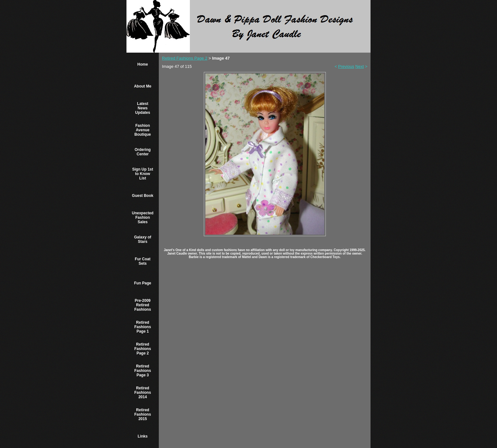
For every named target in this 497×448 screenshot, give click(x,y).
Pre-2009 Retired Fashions (143, 305)
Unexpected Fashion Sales (143, 218)
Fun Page (143, 283)
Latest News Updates (142, 108)
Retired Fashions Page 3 (143, 371)
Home (142, 64)
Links (142, 436)
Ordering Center (143, 152)
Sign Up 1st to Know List (143, 174)
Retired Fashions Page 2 (143, 349)
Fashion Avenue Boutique (143, 130)
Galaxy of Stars (143, 239)
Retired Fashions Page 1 (143, 327)
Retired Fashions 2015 (143, 414)
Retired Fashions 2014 (143, 393)
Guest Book (142, 196)
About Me (143, 86)
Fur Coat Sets (142, 261)
